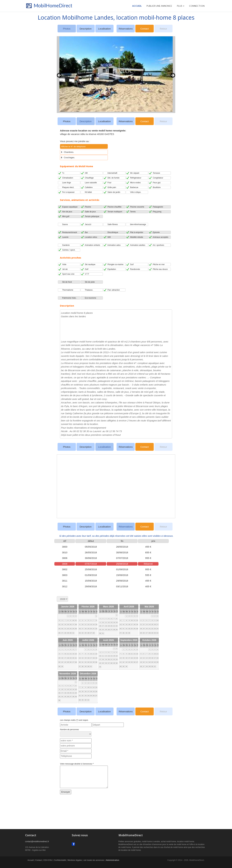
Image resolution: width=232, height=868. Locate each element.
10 (73, 620)
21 (65, 629)
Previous (58, 74)
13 (62, 625)
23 (71, 629)
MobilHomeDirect (49, 6)
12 (59, 625)
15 (68, 625)
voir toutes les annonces (94, 860)
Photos (67, 121)
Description (86, 29)
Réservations (126, 29)
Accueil (137, 6)
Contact (145, 29)
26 (59, 633)
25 (76, 629)
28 (65, 633)
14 (65, 625)
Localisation (104, 29)
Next (172, 74)
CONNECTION (197, 6)
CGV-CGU (48, 860)
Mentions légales (75, 860)
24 (73, 629)
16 (71, 625)
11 (76, 620)
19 (59, 629)
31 (73, 633)
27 (62, 633)
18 (76, 625)
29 (68, 633)
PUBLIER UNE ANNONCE (159, 6)
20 (62, 629)
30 (71, 633)
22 (68, 629)
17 (73, 625)
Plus (181, 6)
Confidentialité (60, 860)
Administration (112, 860)
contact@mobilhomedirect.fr (37, 842)
